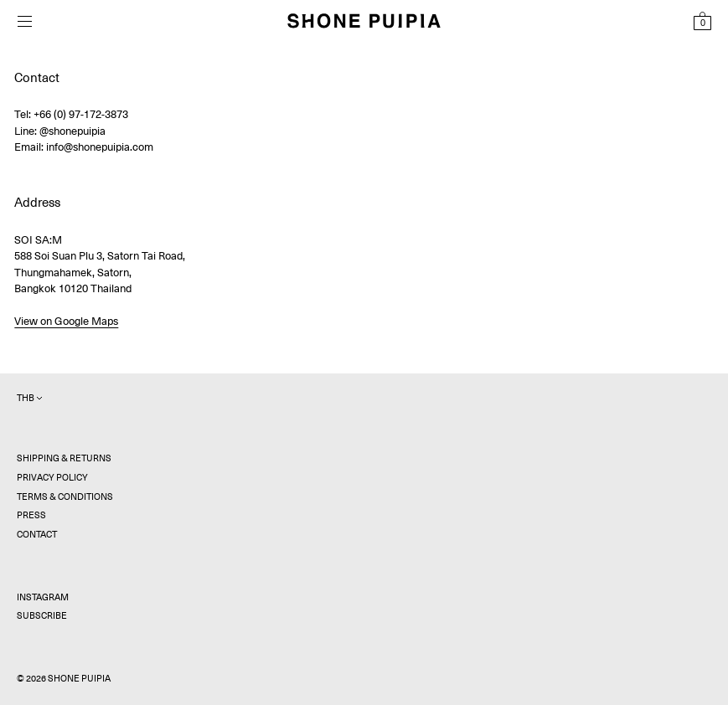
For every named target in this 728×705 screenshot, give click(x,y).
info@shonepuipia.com (100, 147)
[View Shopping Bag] (702, 21)
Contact (37, 535)
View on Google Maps (66, 321)
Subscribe (42, 616)
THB (30, 398)
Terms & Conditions (65, 497)
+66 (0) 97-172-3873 (81, 114)
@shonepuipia (72, 131)
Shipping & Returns (64, 458)
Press (31, 515)
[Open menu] (24, 21)
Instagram (43, 597)
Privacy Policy (52, 478)
